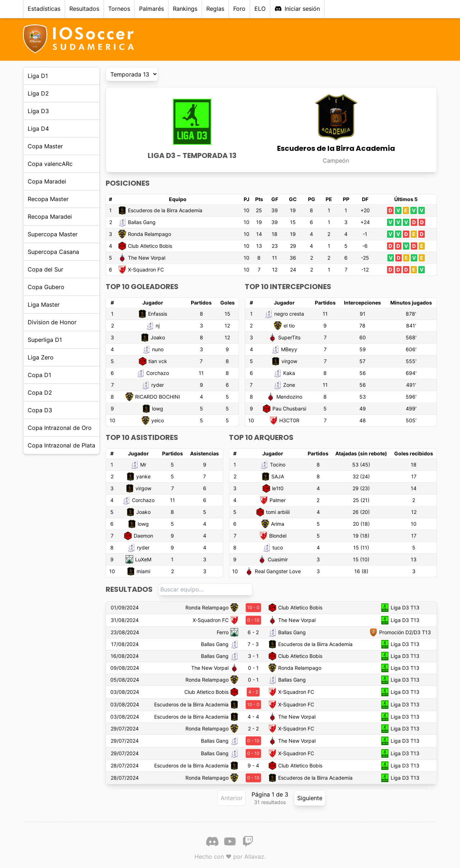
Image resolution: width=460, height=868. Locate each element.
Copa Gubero (46, 287)
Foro (239, 9)
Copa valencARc (50, 164)
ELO (260, 9)
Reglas (215, 9)
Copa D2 (40, 393)
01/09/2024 (125, 607)
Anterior (232, 798)
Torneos (119, 9)
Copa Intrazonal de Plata (61, 445)
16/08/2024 (125, 656)
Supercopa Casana (53, 252)
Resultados (84, 9)
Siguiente (310, 798)
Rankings (185, 9)
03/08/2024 (125, 692)
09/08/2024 (125, 668)
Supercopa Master (53, 234)
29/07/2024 (125, 728)
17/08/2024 (125, 644)
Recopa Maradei (50, 217)
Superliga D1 (45, 340)
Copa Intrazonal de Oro (60, 428)
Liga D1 (38, 76)
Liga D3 (38, 111)
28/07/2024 (125, 765)
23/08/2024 (125, 632)
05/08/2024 (125, 680)
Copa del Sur (45, 269)
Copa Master (45, 146)
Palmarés (151, 9)
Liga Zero (41, 357)
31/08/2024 (125, 620)
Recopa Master (48, 199)
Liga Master (44, 305)
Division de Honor (52, 322)
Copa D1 (39, 375)
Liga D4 (38, 129)
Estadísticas (44, 9)
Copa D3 (40, 410)
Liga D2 (38, 93)
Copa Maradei (47, 181)
